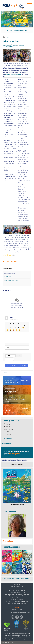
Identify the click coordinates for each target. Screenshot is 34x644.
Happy (23, 328)
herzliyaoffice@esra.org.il (13, 74)
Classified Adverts (17, 465)
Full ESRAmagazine (17, 505)
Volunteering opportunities (17, 596)
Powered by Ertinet (8, 642)
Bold (7, 323)
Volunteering (8, 429)
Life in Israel (14, 45)
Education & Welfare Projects (17, 590)
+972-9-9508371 (9, 613)
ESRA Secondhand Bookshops (17, 604)
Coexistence (10, 378)
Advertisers (7, 439)
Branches (7, 427)
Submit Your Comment (17, 365)
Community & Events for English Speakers (17, 594)
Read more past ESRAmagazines (15, 579)
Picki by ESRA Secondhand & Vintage (17, 602)
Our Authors (8, 541)
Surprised (10, 330)
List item (10, 328)
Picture (21, 323)
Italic (10, 323)
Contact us (7, 444)
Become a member (17, 609)
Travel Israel (10, 412)
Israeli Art (9, 397)
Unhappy (16, 330)
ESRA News (8, 434)
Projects (7, 424)
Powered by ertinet (24, 639)
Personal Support (17, 598)
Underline (13, 323)
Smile (7, 330)
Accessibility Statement (11, 637)
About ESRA (17, 585)
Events (6, 432)
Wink (19, 330)
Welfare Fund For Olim (17, 600)
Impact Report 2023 (17, 587)
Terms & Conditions (24, 637)
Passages (21, 45)
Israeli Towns (10, 388)
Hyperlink (18, 323)
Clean (18, 328)
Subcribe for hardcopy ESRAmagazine (14, 460)
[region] (17, 19)
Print (7, 37)
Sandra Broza (9, 46)
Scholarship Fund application (17, 592)
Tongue (13, 330)
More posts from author (24, 273)
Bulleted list (24, 325)
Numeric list (7, 328)
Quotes (15, 328)
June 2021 (6, 45)
